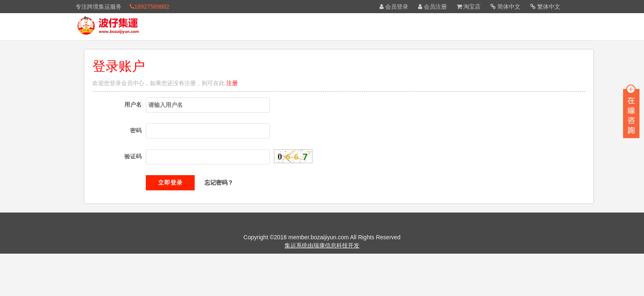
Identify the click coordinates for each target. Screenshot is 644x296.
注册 (232, 83)
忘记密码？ (219, 183)
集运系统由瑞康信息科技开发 (322, 245)
